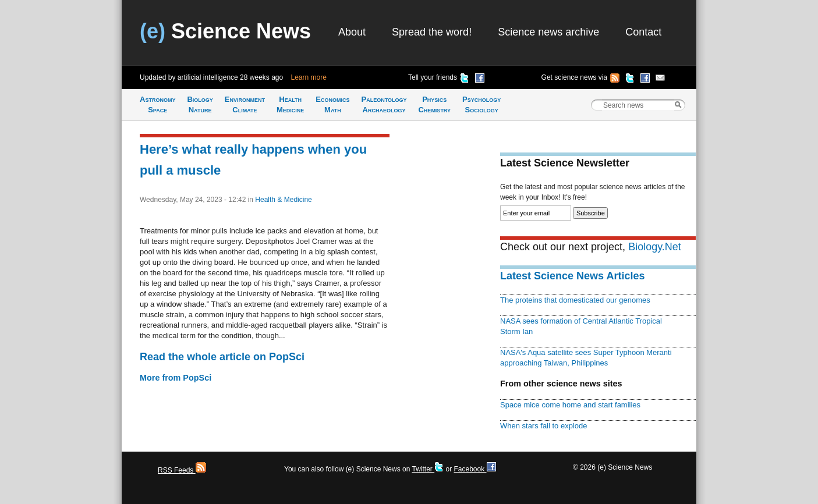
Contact (643, 32)
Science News (225, 31)
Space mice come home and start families (570, 405)
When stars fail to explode (543, 426)
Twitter (428, 469)
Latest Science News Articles (572, 276)
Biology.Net (655, 247)
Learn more (309, 77)
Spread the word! (432, 32)
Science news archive (548, 32)
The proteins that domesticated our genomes (575, 300)
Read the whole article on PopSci (222, 357)
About (352, 32)
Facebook (474, 469)
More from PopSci (176, 378)
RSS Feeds (182, 470)
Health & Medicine (283, 200)
